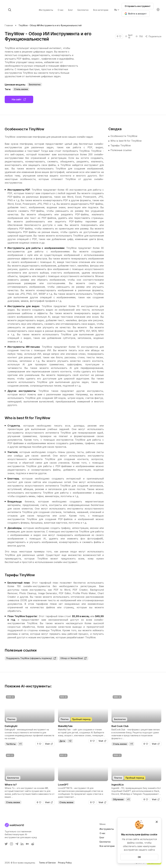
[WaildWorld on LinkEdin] (22, 844)
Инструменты (107, 829)
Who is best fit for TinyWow (126, 141)
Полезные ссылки (121, 150)
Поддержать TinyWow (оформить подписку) (31, 658)
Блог (102, 837)
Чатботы (11, 744)
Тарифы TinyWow (121, 145)
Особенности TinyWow (124, 136)
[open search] (33, 10)
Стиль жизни (21, 89)
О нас (102, 833)
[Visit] (49, 744)
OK (139, 857)
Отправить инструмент (138, 6)
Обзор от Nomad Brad (74, 658)
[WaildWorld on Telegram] (17, 844)
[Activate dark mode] (158, 10)
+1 (20, 744)
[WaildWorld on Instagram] (11, 844)
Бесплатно (105, 842)
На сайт (19, 99)
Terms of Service (47, 863)
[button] (136, 14)
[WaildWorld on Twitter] (6, 844)
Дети (62, 741)
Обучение (118, 799)
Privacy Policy (65, 863)
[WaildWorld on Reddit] (33, 844)
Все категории (107, 846)
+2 (70, 741)
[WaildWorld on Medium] (27, 844)
